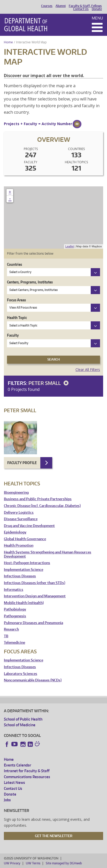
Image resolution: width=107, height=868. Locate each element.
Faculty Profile (22, 463)
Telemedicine (14, 643)
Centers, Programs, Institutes (30, 282)
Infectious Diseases (20, 576)
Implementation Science (24, 570)
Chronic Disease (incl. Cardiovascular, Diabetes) (42, 506)
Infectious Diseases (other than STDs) (35, 583)
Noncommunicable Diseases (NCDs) (33, 680)
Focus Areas (16, 300)
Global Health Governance (25, 539)
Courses (47, 6)
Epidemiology (15, 532)
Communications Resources (27, 777)
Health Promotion (19, 545)
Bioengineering (16, 493)
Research (11, 629)
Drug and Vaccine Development (29, 526)
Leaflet (70, 246)
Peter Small (49, 383)
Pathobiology (15, 609)
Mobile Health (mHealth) (24, 603)
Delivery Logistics (19, 513)
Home (8, 42)
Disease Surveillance (21, 519)
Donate (97, 9)
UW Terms (33, 863)
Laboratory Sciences (21, 674)
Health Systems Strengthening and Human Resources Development (48, 554)
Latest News (14, 782)
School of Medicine (20, 725)
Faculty (13, 335)
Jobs (7, 800)
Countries (14, 264)
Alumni (61, 6)
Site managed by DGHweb (64, 863)
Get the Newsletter (54, 836)
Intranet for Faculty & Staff (27, 771)
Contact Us (81, 9)
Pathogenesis (15, 616)
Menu (97, 18)
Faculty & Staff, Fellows (85, 6)
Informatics (14, 590)
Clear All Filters (88, 369)
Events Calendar (18, 765)
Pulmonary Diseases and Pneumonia (33, 623)
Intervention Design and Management (35, 596)
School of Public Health (23, 719)
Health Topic (17, 318)
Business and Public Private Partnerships (38, 499)
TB (6, 636)
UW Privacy (12, 863)
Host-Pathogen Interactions (27, 563)
